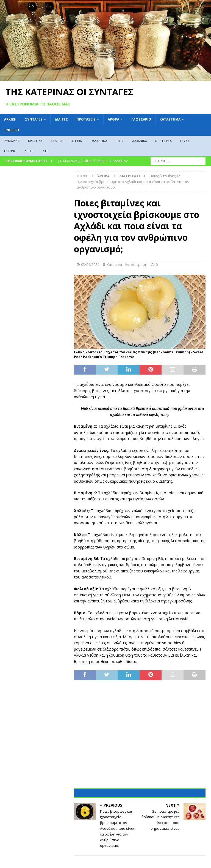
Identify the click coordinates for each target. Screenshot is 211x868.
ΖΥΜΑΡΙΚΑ (12, 141)
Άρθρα (113, 119)
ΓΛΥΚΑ (185, 141)
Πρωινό (10, 151)
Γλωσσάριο (141, 119)
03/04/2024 (90, 264)
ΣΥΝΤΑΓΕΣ (34, 119)
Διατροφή (139, 264)
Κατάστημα (170, 119)
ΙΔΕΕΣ (46, 151)
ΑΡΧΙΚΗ (10, 119)
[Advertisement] (140, 738)
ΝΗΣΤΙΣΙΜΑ (163, 141)
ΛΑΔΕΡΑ (56, 141)
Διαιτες (61, 119)
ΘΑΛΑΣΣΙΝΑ (99, 141)
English (12, 130)
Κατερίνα (114, 264)
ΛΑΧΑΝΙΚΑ (140, 141)
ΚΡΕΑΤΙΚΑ (35, 141)
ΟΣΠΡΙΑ (76, 141)
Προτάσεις (86, 119)
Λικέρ (29, 151)
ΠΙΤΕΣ (120, 141)
